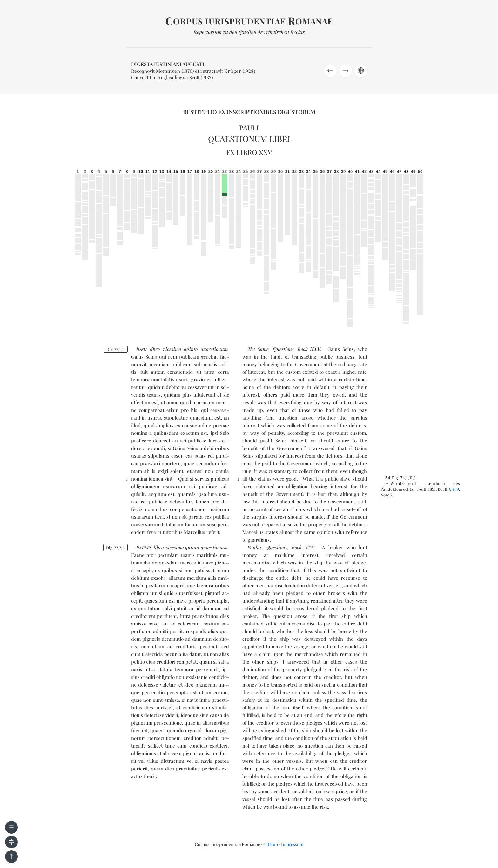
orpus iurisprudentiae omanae (249, 21)
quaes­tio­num (214, 349)
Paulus (255, 547)
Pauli (249, 127)
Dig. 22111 (116, 349)
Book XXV (309, 349)
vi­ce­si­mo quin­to (180, 349)
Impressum (292, 844)
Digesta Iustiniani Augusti (168, 64)
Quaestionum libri (249, 139)
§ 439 (454, 489)
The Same (258, 349)
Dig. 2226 (115, 548)
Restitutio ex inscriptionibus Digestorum (249, 112)
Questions (283, 349)
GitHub (271, 844)
